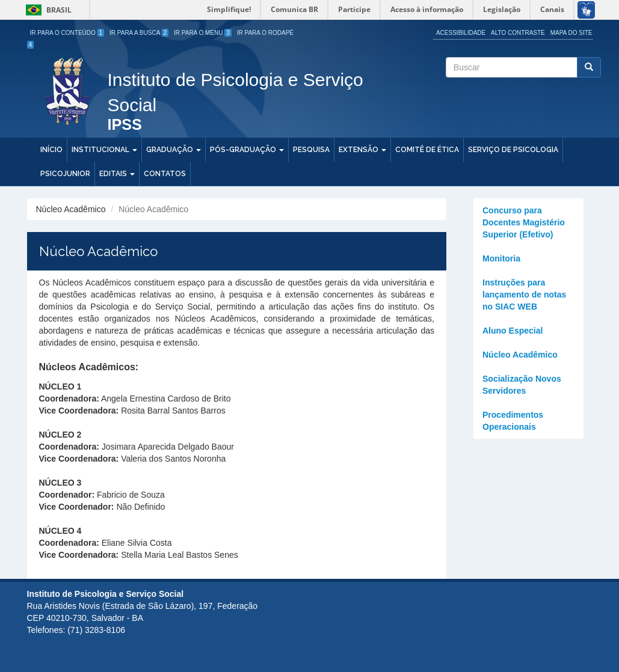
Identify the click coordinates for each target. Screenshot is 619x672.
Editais (117, 174)
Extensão (362, 150)
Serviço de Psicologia (513, 150)
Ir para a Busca (139, 33)
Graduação (174, 150)
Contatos (165, 174)
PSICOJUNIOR (65, 174)
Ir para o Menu (203, 33)
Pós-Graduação (247, 150)
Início (51, 150)
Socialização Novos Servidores (522, 385)
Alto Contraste (518, 33)
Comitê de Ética (427, 150)
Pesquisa (311, 150)
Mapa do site (571, 33)
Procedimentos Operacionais (513, 421)
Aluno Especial (513, 331)
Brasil (47, 10)
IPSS (125, 125)
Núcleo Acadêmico (520, 355)
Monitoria (501, 258)
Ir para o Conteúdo (67, 33)
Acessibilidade (461, 33)
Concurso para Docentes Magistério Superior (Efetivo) (524, 222)
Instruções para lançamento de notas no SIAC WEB (524, 295)
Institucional (104, 150)
